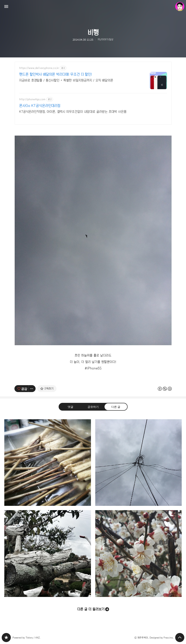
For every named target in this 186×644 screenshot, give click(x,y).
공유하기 (93, 406)
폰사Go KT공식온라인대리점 (40, 106)
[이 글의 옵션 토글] (32, 389)
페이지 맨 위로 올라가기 (180, 638)
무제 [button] (139, 463)
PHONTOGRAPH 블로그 (6, 638)
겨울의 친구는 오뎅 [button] (48, 463)
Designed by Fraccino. (162, 638)
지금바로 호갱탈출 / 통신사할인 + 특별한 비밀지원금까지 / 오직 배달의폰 (66, 80)
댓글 (70, 406)
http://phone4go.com (32, 99)
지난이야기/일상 (106, 39)
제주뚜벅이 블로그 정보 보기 (180, 6)
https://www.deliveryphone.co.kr (39, 68)
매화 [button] (139, 554)
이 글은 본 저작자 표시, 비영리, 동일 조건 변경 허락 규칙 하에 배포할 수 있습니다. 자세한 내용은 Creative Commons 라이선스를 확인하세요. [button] (165, 388)
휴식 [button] (48, 554)
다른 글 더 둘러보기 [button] (91, 609)
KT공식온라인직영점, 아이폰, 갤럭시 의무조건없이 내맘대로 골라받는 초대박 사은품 (73, 112)
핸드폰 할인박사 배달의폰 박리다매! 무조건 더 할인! (55, 74)
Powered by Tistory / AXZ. (26, 638)
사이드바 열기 (6, 6)
